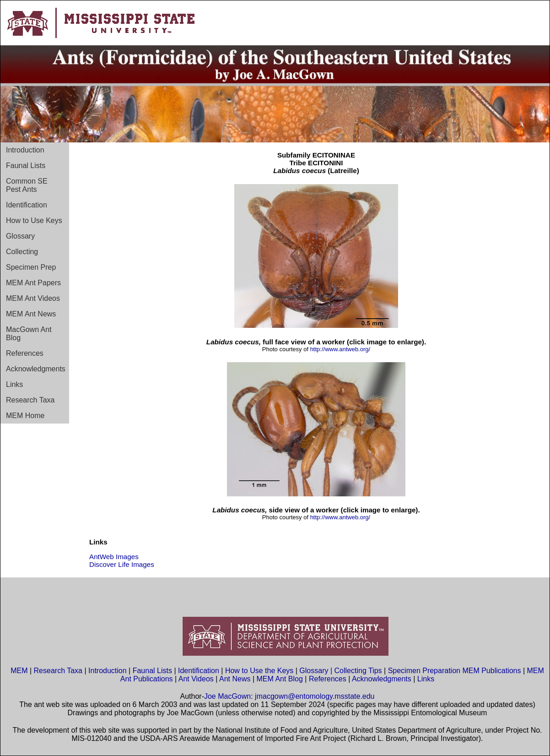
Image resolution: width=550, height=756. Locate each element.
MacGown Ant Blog (29, 334)
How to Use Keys (34, 220)
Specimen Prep (31, 267)
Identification (27, 205)
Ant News (235, 679)
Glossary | (317, 671)
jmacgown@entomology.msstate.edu (315, 696)
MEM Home (25, 416)
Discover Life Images (122, 564)
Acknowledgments (36, 369)
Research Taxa (30, 400)
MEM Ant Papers (33, 283)
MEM (19, 671)
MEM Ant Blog (280, 679)
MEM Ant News (31, 314)
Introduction (25, 150)
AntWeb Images (114, 557)
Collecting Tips (358, 671)
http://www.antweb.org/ (340, 349)
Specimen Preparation (424, 671)
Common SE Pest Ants (27, 185)
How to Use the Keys (260, 671)
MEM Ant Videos (33, 298)
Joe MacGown (227, 696)
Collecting (22, 252)
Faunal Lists (26, 166)
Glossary (20, 236)
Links (14, 384)
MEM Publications (491, 671)
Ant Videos (196, 679)
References (25, 353)
